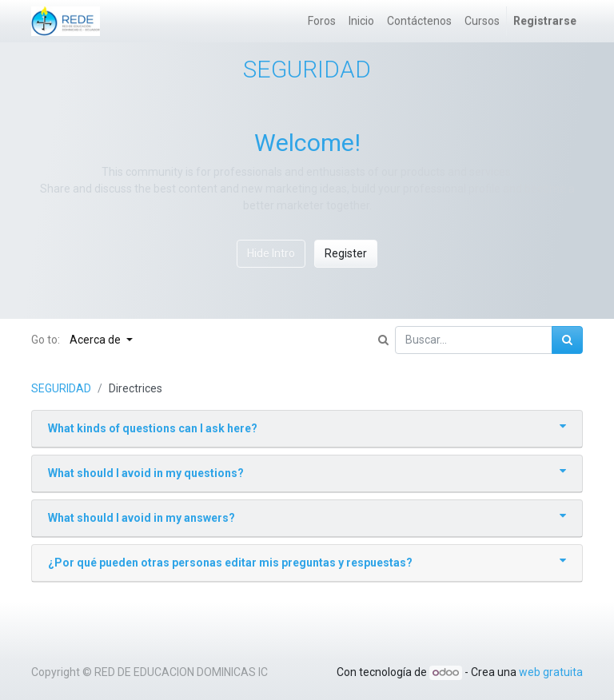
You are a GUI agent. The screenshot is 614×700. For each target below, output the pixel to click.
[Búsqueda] (567, 340)
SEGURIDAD (61, 388)
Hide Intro (271, 253)
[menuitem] (322, 21)
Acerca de (96, 340)
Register (346, 253)
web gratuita (551, 672)
